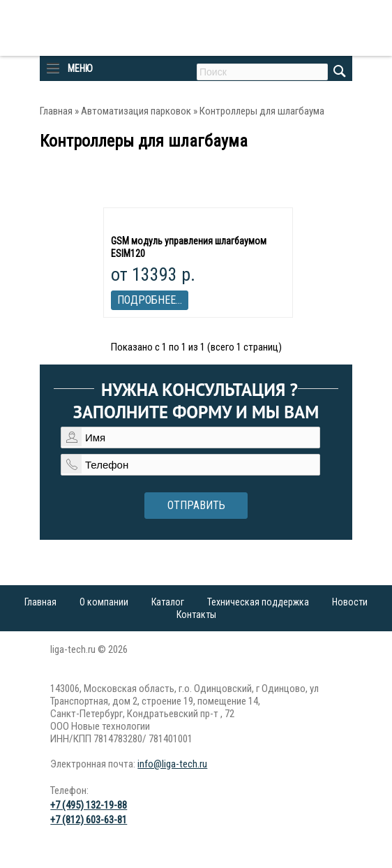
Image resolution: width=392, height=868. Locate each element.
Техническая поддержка (258, 602)
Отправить (196, 505)
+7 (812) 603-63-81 (89, 820)
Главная (56, 111)
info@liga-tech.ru (172, 764)
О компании (104, 602)
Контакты (196, 615)
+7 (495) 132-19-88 (89, 805)
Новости (350, 602)
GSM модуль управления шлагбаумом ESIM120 (189, 247)
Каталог (168, 602)
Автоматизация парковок (136, 111)
